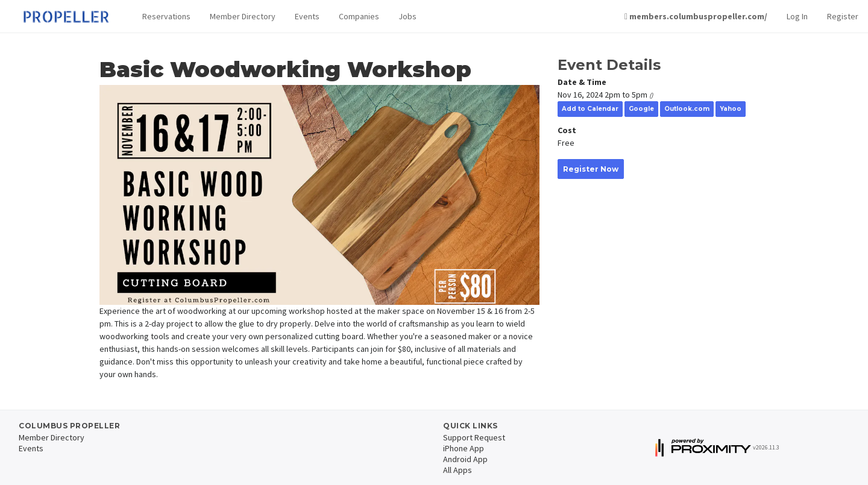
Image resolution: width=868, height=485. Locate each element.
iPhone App (464, 448)
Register (843, 16)
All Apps (458, 470)
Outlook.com (687, 109)
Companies (359, 16)
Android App (465, 459)
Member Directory (243, 16)
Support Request (474, 437)
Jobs (407, 16)
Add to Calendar (590, 109)
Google (641, 109)
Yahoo (731, 109)
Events (307, 16)
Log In (797, 16)
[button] (166, 17)
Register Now (591, 169)
